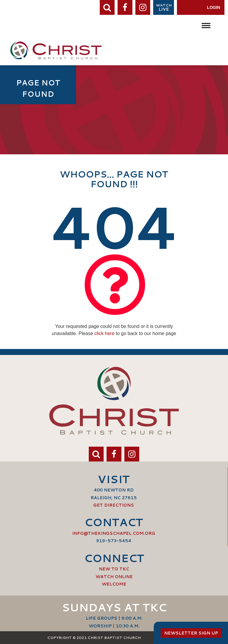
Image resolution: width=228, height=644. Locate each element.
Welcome (114, 584)
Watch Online (114, 577)
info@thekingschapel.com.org (114, 533)
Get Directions (114, 505)
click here (104, 333)
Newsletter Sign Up (191, 633)
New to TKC (114, 569)
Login (213, 7)
